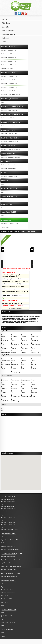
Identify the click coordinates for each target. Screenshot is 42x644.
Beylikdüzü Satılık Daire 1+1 (9, 50)
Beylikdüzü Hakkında (8, 34)
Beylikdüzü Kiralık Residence (9, 110)
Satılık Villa (4, 603)
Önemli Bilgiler (5, 227)
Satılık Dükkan (5, 596)
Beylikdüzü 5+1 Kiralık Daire (9, 91)
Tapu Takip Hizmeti (8, 31)
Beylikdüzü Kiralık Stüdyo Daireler (11, 95)
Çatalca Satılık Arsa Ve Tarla (9, 609)
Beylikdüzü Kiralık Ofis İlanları (10, 126)
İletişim (4, 42)
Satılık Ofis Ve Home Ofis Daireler (11, 573)
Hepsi (3, 102)
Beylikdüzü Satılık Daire (8, 496)
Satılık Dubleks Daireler (8, 580)
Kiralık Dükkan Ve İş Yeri (8, 533)
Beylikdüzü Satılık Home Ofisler (10, 142)
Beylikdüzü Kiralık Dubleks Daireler (11, 149)
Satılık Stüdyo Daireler (7, 69)
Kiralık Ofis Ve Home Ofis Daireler (11, 567)
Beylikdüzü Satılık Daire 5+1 (9, 65)
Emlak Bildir (6, 27)
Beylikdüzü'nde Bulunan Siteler (10, 223)
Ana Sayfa (5, 19)
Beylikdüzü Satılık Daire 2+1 (9, 54)
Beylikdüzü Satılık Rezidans (9, 169)
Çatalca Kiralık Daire (7, 616)
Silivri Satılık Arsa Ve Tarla (9, 623)
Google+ (3, 636)
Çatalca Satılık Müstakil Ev (9, 629)
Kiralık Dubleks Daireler (8, 547)
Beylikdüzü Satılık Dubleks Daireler (11, 157)
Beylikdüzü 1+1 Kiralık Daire (9, 76)
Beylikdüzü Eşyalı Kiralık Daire (10, 540)
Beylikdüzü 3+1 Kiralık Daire (9, 84)
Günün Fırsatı (6, 23)
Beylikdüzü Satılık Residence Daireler (12, 560)
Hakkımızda (6, 38)
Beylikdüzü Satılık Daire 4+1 (9, 61)
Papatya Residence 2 (7, 587)
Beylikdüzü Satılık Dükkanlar (9, 176)
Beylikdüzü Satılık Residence (9, 118)
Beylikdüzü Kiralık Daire (8, 515)
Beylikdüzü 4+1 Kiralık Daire (9, 87)
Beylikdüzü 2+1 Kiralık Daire (9, 80)
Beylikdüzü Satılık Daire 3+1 (9, 58)
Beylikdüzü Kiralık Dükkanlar (9, 134)
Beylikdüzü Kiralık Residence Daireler (12, 553)
